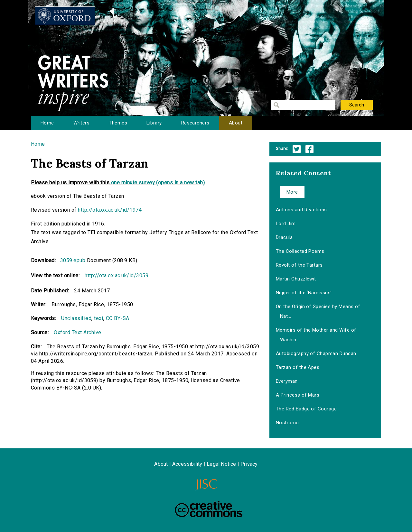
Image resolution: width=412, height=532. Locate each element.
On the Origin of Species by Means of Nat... (318, 311)
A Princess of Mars (298, 395)
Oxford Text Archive (77, 332)
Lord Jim (286, 224)
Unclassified (76, 318)
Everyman (287, 381)
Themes (118, 123)
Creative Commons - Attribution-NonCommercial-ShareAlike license (209, 509)
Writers (81, 123)
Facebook (309, 149)
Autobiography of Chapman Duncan (316, 353)
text (99, 318)
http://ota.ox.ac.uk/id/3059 (117, 275)
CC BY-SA (118, 318)
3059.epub (73, 260)
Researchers (195, 123)
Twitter (297, 149)
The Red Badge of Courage (306, 409)
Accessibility (187, 464)
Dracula (284, 237)
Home (47, 123)
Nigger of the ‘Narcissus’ (304, 293)
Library (154, 123)
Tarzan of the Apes (298, 367)
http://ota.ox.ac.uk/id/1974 (110, 210)
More (292, 192)
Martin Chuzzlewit (296, 279)
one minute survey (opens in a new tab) (158, 183)
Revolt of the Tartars (299, 265)
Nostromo (287, 423)
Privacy (249, 464)
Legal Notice (221, 464)
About (236, 123)
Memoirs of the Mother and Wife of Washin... (316, 335)
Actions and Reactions (301, 210)
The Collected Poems (300, 251)
